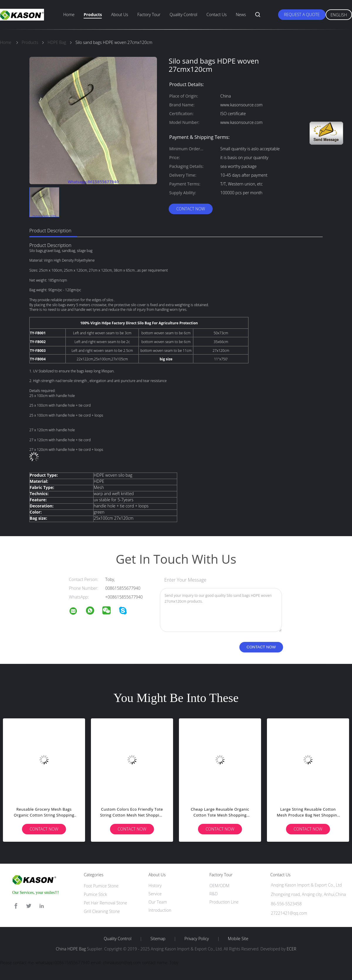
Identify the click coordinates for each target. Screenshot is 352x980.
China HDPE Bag (71, 949)
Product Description (50, 231)
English (339, 15)
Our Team (158, 902)
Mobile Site (238, 939)
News (241, 15)
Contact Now (191, 209)
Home (69, 15)
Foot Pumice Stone (101, 886)
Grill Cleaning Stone (102, 911)
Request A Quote (302, 15)
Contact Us (217, 15)
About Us (120, 15)
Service (155, 894)
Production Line (224, 902)
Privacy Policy (197, 939)
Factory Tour (149, 15)
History (155, 886)
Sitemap (158, 939)
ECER (291, 949)
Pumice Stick (95, 894)
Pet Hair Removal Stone (106, 903)
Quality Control (183, 15)
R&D (214, 894)
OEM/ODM (219, 886)
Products (93, 15)
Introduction (160, 910)
